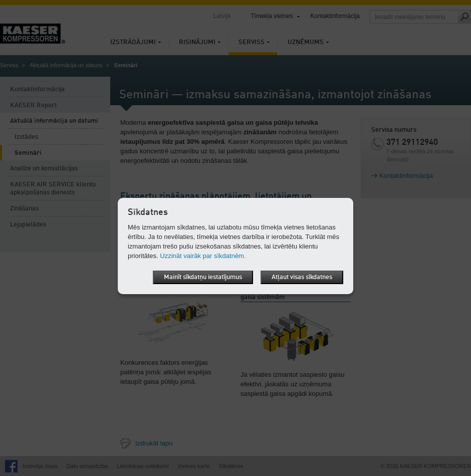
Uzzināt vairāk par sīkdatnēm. (203, 256)
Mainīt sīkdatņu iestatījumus (203, 277)
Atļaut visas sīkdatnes (302, 277)
